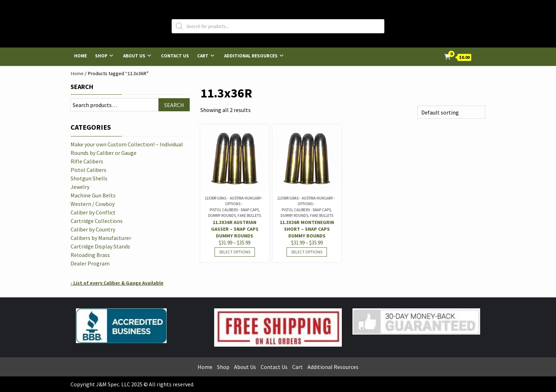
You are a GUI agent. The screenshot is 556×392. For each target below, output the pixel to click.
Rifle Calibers (87, 161)
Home (80, 56)
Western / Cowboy (93, 204)
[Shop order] (451, 112)
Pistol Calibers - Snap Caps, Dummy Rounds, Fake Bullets (235, 213)
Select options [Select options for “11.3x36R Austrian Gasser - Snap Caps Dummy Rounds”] (235, 252)
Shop (101, 56)
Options (233, 204)
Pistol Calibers (88, 170)
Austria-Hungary (245, 198)
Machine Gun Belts (93, 195)
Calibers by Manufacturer (101, 238)
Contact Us (175, 56)
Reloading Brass (90, 255)
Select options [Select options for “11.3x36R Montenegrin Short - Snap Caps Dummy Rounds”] (307, 252)
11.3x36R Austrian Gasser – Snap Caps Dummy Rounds (235, 229)
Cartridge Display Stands (100, 246)
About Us (134, 56)
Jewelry (80, 187)
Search (82, 87)
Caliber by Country (93, 229)
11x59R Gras (216, 198)
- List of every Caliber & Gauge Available (117, 283)
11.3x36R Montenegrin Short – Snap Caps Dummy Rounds (307, 229)
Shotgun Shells (89, 178)
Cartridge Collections (97, 221)
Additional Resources (251, 56)
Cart (203, 56)
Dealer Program (90, 263)
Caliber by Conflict (93, 212)
